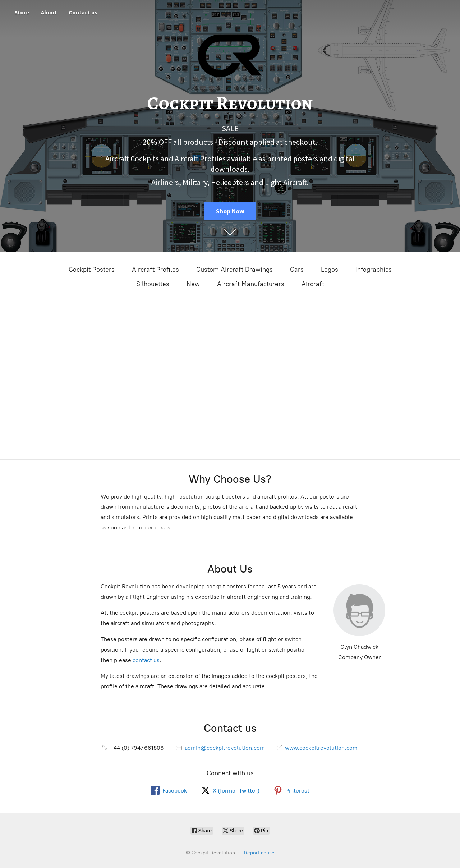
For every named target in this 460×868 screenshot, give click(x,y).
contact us (146, 660)
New (193, 284)
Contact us (83, 12)
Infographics (374, 270)
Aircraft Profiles (155, 270)
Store (22, 12)
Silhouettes (153, 284)
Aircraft (313, 284)
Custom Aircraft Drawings (234, 270)
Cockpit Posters (92, 270)
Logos (330, 270)
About (49, 12)
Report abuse (259, 853)
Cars (297, 270)
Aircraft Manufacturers (251, 284)
